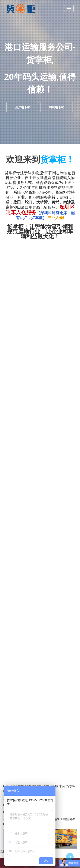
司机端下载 (57, 107)
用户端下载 (23, 107)
